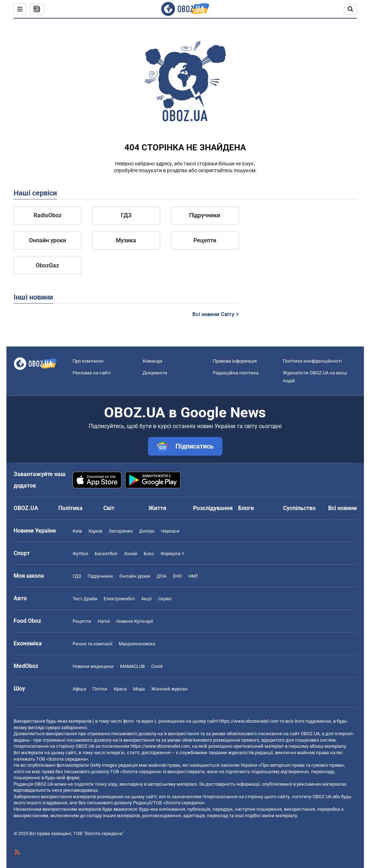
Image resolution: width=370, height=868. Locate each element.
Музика (126, 240)
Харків (95, 531)
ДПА (161, 576)
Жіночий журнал (169, 689)
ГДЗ (126, 215)
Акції (146, 599)
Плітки (100, 689)
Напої (104, 621)
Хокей (131, 554)
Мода (139, 689)
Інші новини (33, 297)
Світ (109, 508)
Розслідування (213, 508)
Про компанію (88, 361)
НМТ (193, 576)
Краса (120, 689)
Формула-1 (172, 554)
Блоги (246, 508)
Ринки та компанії (92, 644)
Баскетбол (106, 554)
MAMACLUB (132, 666)
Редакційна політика (236, 373)
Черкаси (170, 531)
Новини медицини (93, 666)
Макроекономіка (137, 644)
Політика (70, 508)
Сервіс (165, 599)
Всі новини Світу (213, 314)
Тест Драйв (85, 599)
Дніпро (147, 531)
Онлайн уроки (48, 240)
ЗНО (177, 576)
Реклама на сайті (92, 373)
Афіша (79, 689)
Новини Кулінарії (135, 621)
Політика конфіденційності (312, 361)
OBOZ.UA (310, 734)
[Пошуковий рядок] (350, 9)
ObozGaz (47, 265)
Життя (157, 508)
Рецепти (205, 240)
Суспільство (299, 508)
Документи (155, 373)
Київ (77, 531)
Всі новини (342, 508)
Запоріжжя (121, 531)
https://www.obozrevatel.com (249, 721)
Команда (152, 361)
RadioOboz (48, 215)
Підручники (205, 215)
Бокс (149, 554)
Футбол (80, 554)
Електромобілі (119, 599)
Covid (157, 666)
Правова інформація (235, 361)
